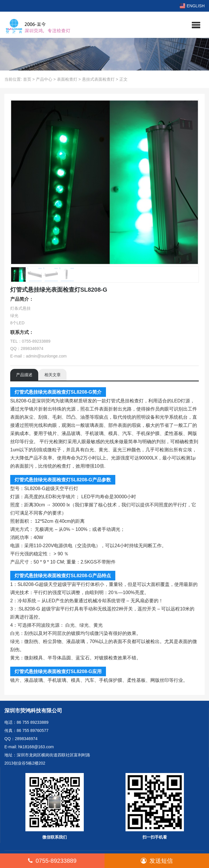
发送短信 (157, 861)
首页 (27, 79)
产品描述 (24, 375)
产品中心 (44, 79)
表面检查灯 (67, 79)
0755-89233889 (52, 861)
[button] (196, 25)
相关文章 (53, 375)
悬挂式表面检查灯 (98, 79)
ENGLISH (192, 6)
